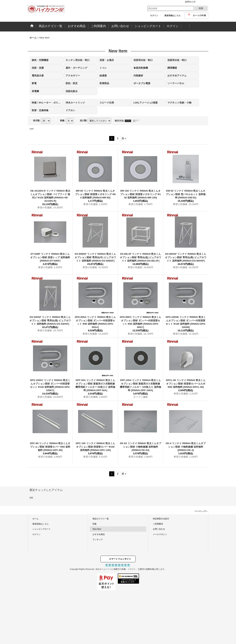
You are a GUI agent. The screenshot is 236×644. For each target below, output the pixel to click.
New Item (97, 529)
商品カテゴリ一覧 (101, 519)
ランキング (98, 539)
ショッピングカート (42, 529)
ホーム (35, 519)
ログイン (154, 15)
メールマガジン (160, 534)
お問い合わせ (159, 529)
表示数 (37, 121)
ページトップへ (201, 511)
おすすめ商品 (99, 534)
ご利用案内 (158, 524)
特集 (95, 524)
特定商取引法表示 (161, 519)
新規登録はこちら (173, 15)
